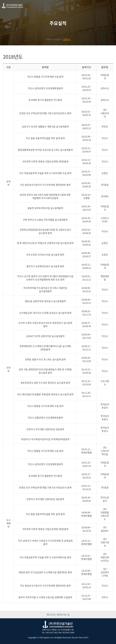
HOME (48, 39)
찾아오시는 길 (63, 615)
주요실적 (57, 39)
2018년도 (67, 39)
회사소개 (51, 615)
